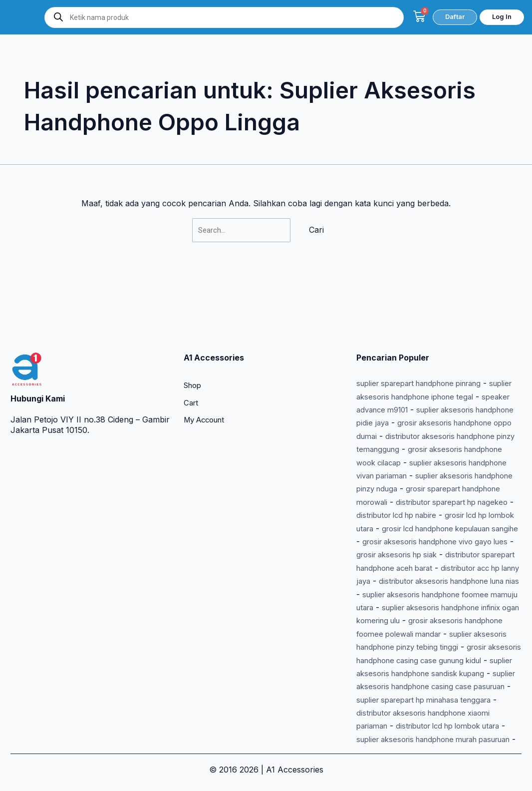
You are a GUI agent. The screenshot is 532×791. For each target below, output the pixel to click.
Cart (192, 338)
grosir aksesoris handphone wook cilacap (435, 396)
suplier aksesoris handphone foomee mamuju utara (432, 568)
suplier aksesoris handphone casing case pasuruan (426, 673)
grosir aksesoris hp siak (401, 515)
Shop (194, 320)
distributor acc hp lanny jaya (410, 541)
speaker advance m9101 (402, 344)
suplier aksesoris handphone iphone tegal (435, 331)
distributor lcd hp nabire (443, 462)
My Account (207, 356)
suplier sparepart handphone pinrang (427, 318)
